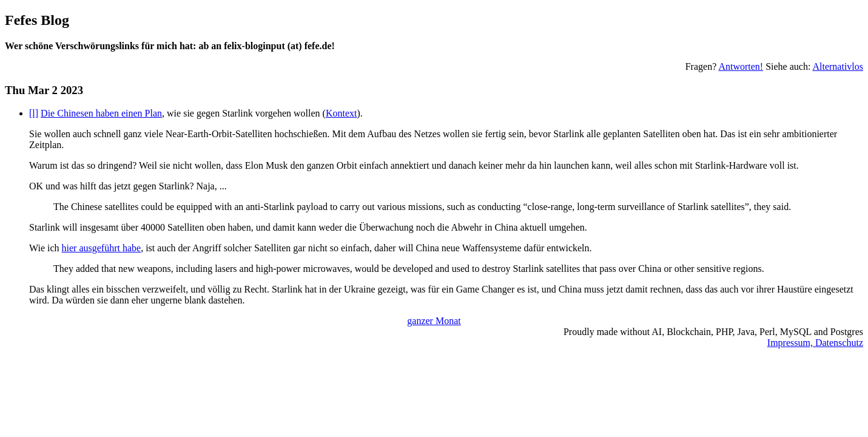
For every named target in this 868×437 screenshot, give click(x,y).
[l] (34, 113)
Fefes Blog (37, 20)
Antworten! (741, 66)
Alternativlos (838, 66)
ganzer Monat (434, 321)
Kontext (341, 113)
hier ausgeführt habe (102, 248)
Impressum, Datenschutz (815, 343)
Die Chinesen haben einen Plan (101, 113)
